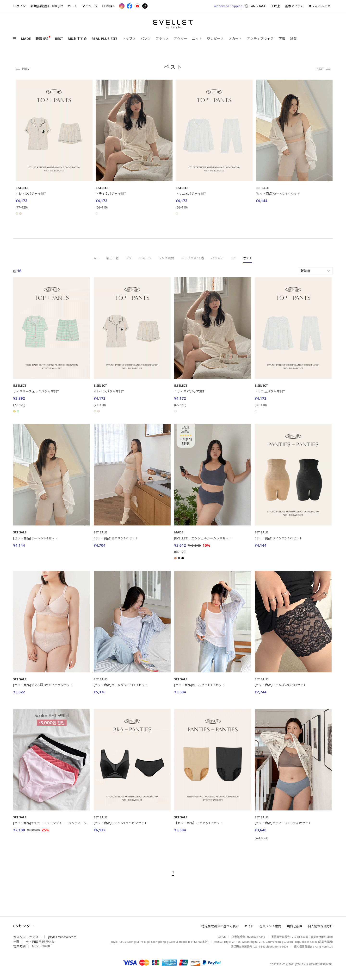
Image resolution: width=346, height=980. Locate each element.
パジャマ (217, 258)
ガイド (249, 926)
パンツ (146, 39)
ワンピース (215, 39)
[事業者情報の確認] (321, 937)
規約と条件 (294, 926)
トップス (129, 39)
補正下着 (112, 258)
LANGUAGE (240, 6)
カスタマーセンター (27, 937)
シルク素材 (166, 258)
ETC (233, 258)
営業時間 (19, 946)
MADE (26, 39)
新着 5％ (42, 39)
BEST (59, 39)
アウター (180, 39)
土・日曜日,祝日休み (40, 942)
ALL (97, 258)
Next (324, 69)
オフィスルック (319, 6)
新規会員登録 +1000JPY (47, 6)
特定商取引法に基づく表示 (220, 926)
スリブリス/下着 (192, 258)
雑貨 (293, 39)
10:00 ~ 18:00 (41, 946)
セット (247, 258)
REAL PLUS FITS (105, 39)
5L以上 (275, 6)
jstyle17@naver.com (62, 937)
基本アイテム (294, 6)
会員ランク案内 (270, 926)
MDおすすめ (77, 39)
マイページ (90, 6)
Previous (22, 69)
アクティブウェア (260, 39)
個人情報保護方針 (320, 926)
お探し (109, 6)
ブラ (129, 258)
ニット (197, 39)
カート (72, 6)
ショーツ (145, 258)
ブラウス (162, 39)
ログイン (19, 6)
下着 (282, 39)
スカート (235, 39)
